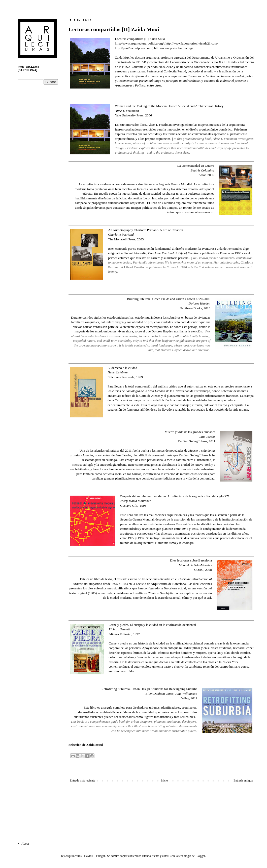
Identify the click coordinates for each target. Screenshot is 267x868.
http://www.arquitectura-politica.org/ (139, 43)
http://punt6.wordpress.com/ (134, 48)
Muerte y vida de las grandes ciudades (190, 432)
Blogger (200, 856)
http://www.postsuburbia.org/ (174, 48)
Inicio (164, 780)
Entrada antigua (243, 780)
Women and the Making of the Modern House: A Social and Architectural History (169, 106)
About (25, 844)
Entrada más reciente (82, 780)
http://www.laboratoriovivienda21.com (191, 43)
